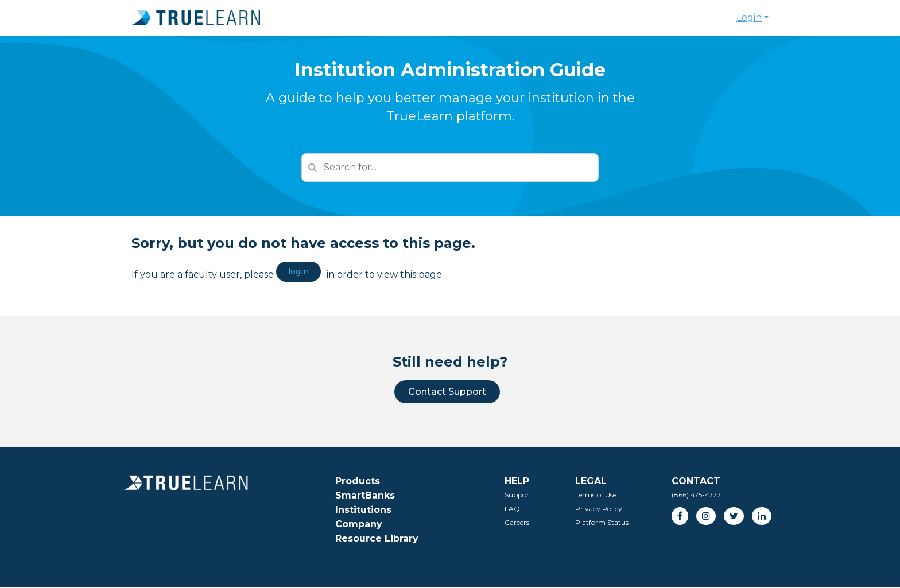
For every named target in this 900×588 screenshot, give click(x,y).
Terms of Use (596, 495)
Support (518, 495)
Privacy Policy (599, 509)
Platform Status (602, 522)
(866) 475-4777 (696, 495)
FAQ (512, 509)
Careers (517, 522)
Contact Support (447, 392)
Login (749, 17)
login (298, 271)
